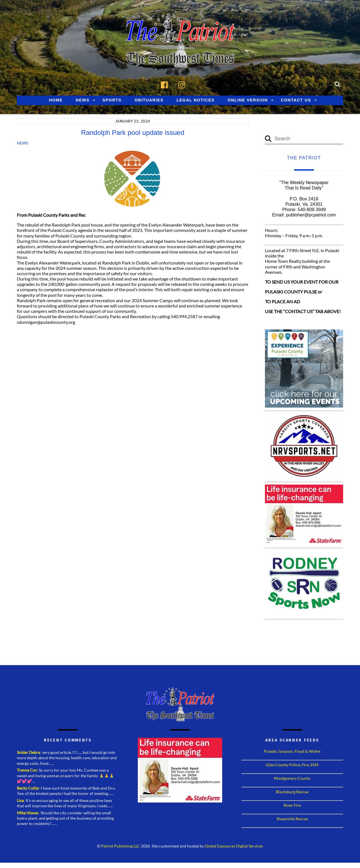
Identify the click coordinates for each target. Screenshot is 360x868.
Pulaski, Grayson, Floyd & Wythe (292, 752)
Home (56, 101)
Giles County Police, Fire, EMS (292, 766)
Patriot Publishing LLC (121, 847)
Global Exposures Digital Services (234, 847)
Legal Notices (196, 101)
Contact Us (296, 101)
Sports (112, 101)
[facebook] (166, 84)
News (83, 101)
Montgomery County (292, 779)
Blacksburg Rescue (292, 793)
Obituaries (149, 101)
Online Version (248, 101)
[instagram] (183, 84)
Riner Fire (292, 806)
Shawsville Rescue (292, 820)
